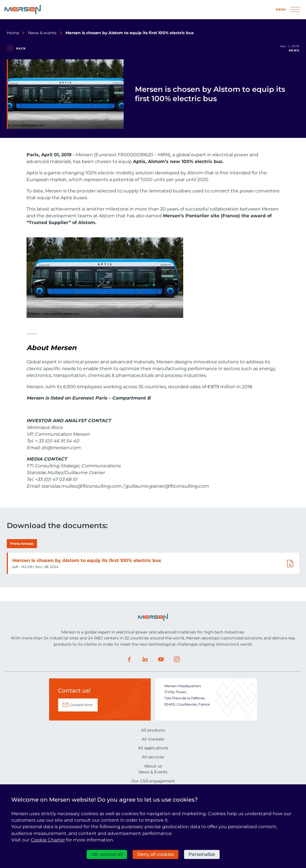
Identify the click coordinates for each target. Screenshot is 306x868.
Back (21, 48)
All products (153, 730)
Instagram (177, 659)
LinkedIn (145, 659)
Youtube (161, 659)
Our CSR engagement (153, 781)
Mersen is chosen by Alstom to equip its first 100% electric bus (87, 560)
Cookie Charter (48, 840)
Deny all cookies (156, 854)
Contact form (81, 705)
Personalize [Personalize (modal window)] (202, 854)
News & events (42, 33)
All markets (153, 739)
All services (153, 757)
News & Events (153, 772)
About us (153, 766)
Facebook (129, 659)
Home (13, 33)
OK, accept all (107, 854)
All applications (153, 748)
